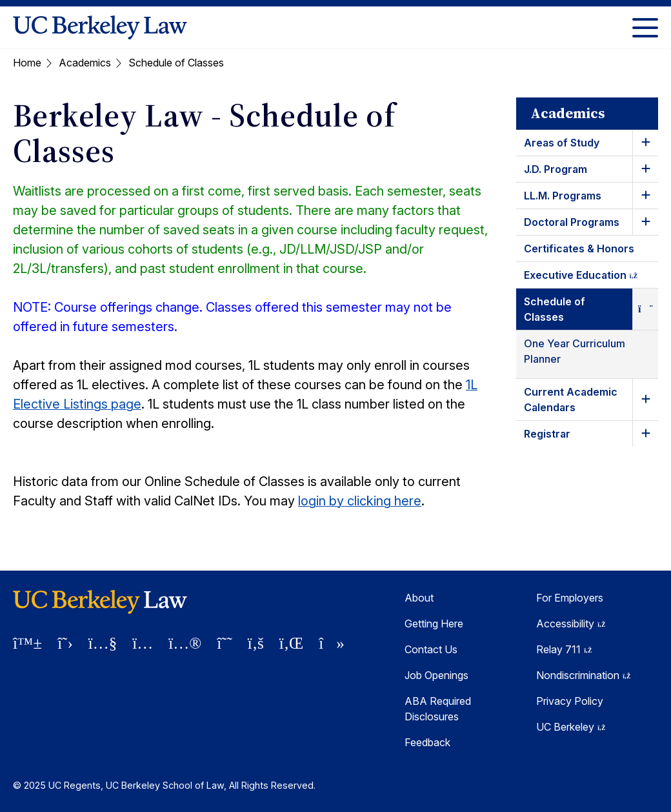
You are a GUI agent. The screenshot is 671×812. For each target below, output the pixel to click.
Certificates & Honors (579, 249)
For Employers (570, 598)
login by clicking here (360, 501)
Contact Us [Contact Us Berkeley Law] (431, 649)
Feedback (427, 742)
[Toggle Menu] (645, 27)
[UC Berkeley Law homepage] (100, 27)
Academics (85, 63)
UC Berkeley (571, 727)
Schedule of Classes (555, 309)
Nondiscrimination (583, 675)
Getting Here (434, 624)
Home (27, 63)
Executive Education (591, 277)
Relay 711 (564, 649)
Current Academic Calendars (571, 400)
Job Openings (436, 675)
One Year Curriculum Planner (575, 351)
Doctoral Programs (572, 222)
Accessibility (571, 624)
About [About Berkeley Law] (419, 598)
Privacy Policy (570, 701)
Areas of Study (562, 143)
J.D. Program (556, 169)
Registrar (547, 434)
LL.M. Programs (563, 196)
